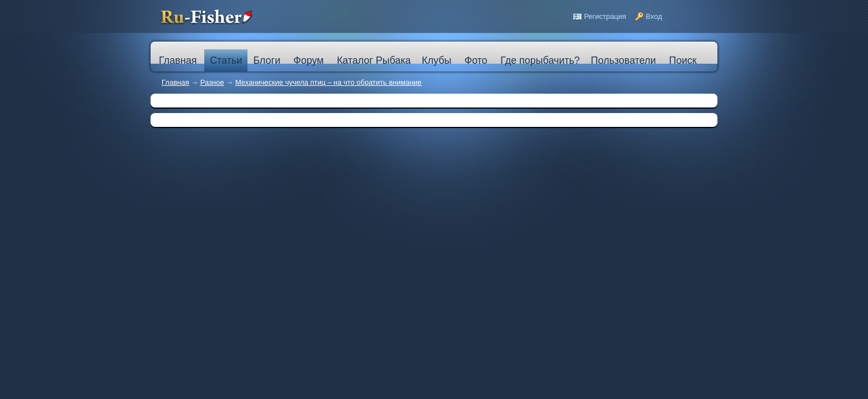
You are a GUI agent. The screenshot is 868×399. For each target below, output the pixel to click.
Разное (212, 82)
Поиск (683, 60)
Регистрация (605, 16)
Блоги (267, 60)
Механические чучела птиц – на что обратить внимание (329, 82)
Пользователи (623, 60)
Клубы (436, 60)
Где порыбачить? (540, 60)
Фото (476, 60)
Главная (175, 82)
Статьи (226, 60)
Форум (309, 60)
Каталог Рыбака (374, 60)
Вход (654, 16)
